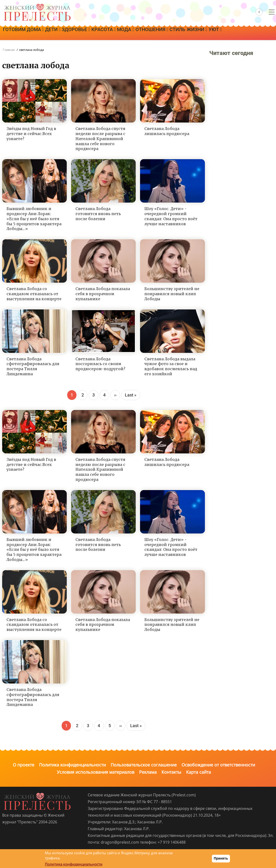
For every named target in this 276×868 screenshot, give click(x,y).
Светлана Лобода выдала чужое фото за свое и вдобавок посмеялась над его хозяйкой (171, 366)
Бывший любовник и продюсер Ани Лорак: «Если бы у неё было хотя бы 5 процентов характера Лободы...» (34, 219)
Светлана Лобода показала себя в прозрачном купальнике (103, 294)
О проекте (24, 765)
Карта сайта (199, 772)
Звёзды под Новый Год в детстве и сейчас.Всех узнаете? (31, 134)
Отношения (185, 33)
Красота (125, 33)
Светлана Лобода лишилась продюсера (167, 131)
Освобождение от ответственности (218, 765)
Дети (62, 33)
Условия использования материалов (96, 772)
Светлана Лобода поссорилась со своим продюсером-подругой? (100, 364)
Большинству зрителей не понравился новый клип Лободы (172, 294)
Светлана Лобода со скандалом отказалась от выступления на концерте (34, 294)
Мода (152, 33)
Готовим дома (26, 33)
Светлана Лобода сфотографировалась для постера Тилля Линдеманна (33, 366)
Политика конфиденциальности (72, 765)
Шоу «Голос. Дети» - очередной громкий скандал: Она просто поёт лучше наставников (171, 216)
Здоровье (91, 33)
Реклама (148, 772)
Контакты (171, 772)
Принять (221, 858)
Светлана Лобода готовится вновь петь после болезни (98, 214)
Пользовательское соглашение (144, 765)
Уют (260, 33)
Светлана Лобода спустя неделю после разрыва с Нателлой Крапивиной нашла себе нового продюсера (100, 139)
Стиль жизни (227, 33)
